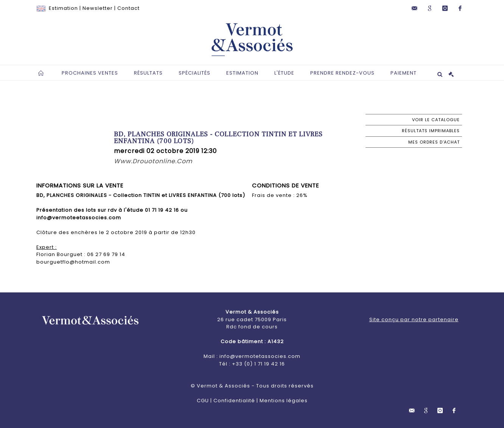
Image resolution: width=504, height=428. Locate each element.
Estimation (63, 8)
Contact (128, 8)
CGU (203, 401)
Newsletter (98, 8)
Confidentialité (234, 401)
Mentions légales (284, 401)
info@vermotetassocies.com (260, 356)
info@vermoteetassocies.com (79, 218)
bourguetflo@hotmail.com (73, 262)
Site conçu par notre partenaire (414, 319)
